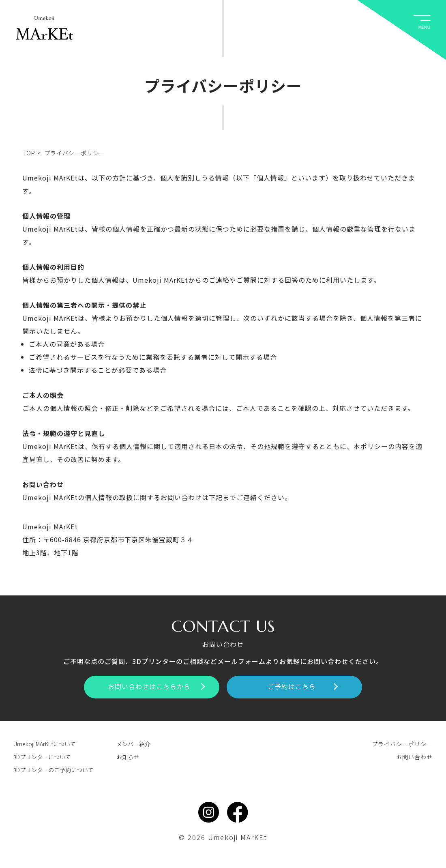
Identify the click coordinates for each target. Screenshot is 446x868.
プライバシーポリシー (402, 744)
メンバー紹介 (133, 744)
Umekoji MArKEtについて (45, 744)
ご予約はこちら (303, 686)
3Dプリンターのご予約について (54, 770)
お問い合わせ (414, 757)
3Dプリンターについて (42, 757)
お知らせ (128, 757)
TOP (29, 153)
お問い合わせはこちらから (157, 686)
